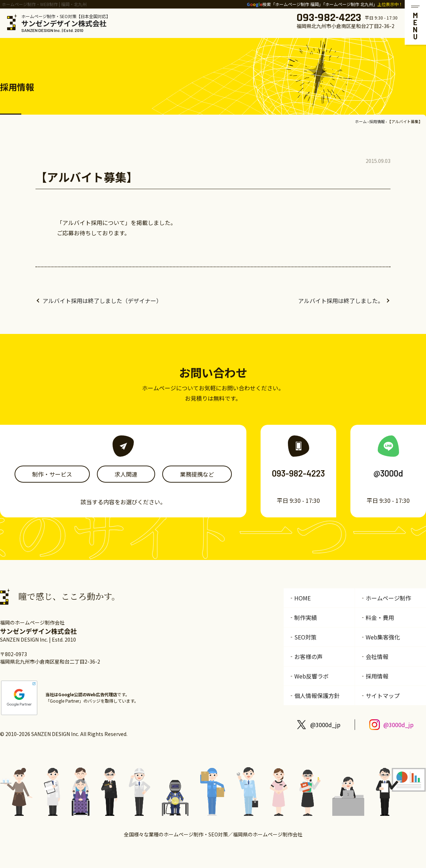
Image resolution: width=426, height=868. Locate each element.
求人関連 (126, 474)
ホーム (361, 121)
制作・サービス (52, 474)
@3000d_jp (325, 725)
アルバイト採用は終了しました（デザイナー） (102, 301)
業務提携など (197, 474)
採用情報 (377, 121)
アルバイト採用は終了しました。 (341, 301)
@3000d (388, 473)
